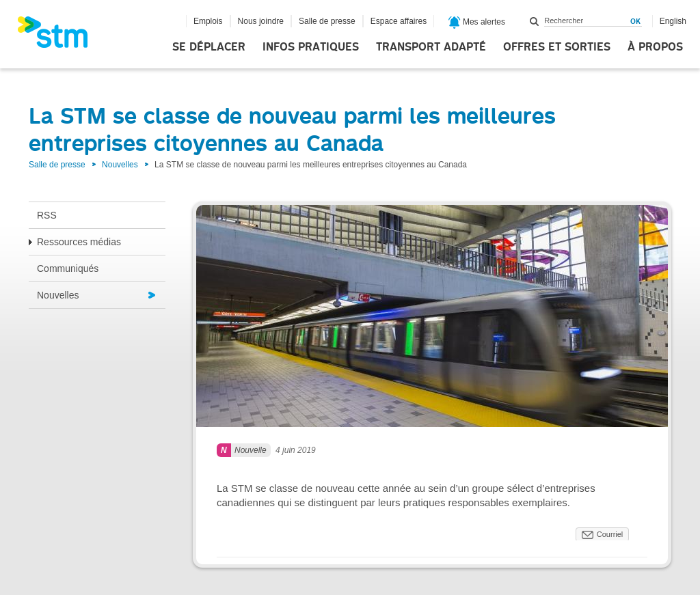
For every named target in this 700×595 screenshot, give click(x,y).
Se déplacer (209, 47)
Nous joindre (261, 21)
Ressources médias (79, 242)
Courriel (610, 534)
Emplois (208, 21)
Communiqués (68, 268)
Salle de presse (327, 21)
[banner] (59, 36)
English (673, 21)
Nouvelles (120, 165)
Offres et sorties (557, 47)
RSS (47, 215)
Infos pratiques (311, 47)
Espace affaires (399, 21)
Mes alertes (477, 23)
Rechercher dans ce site (535, 21)
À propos (655, 47)
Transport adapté (431, 47)
